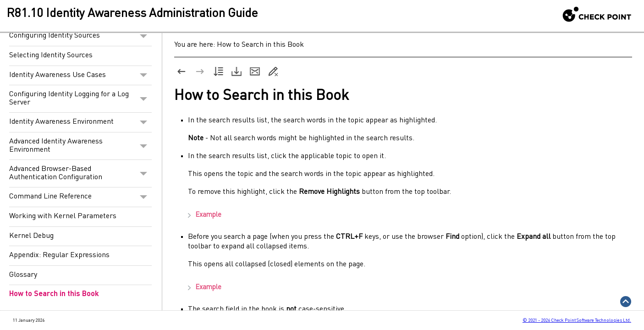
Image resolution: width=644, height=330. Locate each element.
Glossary (23, 275)
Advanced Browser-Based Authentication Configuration (80, 173)
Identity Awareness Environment (80, 122)
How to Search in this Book (54, 294)
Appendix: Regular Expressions (59, 255)
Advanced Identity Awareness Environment (80, 146)
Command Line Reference (80, 197)
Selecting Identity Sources (51, 55)
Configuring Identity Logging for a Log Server (80, 99)
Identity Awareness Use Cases (80, 76)
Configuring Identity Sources (80, 36)
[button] (143, 36)
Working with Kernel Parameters (63, 216)
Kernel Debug (31, 236)
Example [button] (200, 216)
